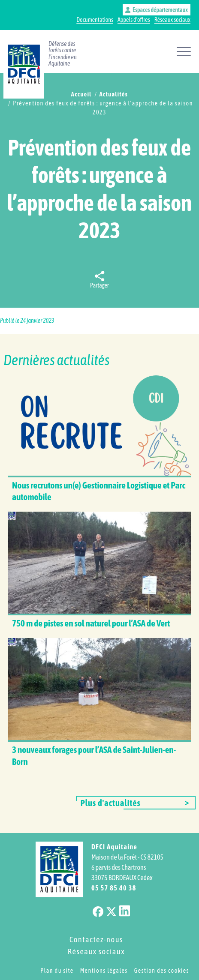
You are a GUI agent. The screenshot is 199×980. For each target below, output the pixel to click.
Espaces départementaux (157, 10)
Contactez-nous (96, 940)
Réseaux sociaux (172, 20)
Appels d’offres (134, 20)
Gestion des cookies (162, 971)
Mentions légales (104, 971)
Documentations (95, 20)
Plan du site (57, 971)
